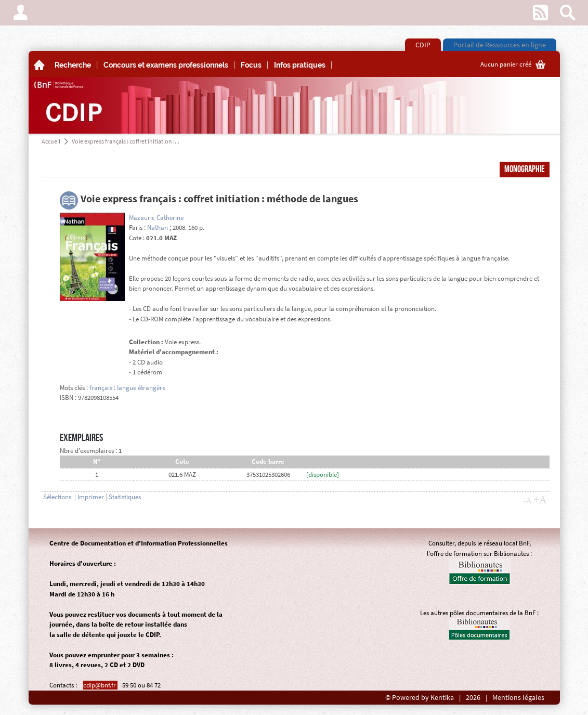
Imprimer (91, 497)
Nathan (158, 227)
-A (528, 501)
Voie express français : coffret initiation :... (126, 141)
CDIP (423, 45)
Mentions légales (518, 698)
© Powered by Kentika (420, 698)
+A (540, 500)
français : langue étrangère (127, 388)
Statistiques (125, 497)
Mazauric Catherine (156, 218)
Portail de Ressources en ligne (500, 45)
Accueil (51, 141)
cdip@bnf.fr (100, 685)
